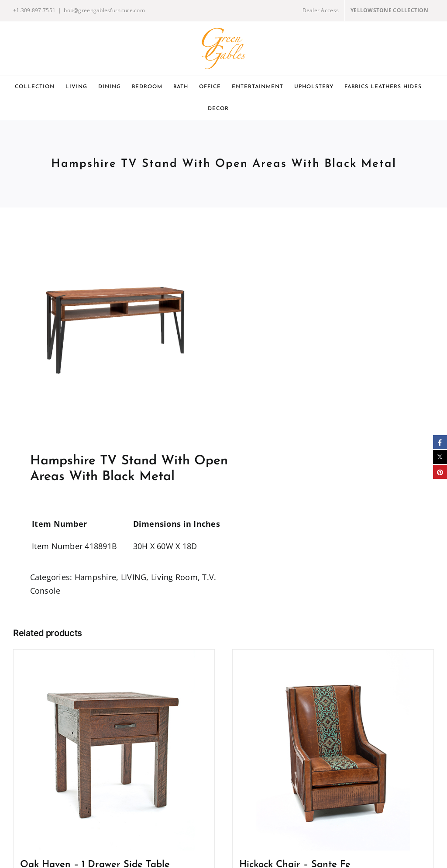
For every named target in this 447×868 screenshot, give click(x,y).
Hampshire (95, 577)
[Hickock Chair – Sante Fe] (333, 750)
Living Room (174, 577)
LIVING (134, 577)
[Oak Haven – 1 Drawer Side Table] (114, 750)
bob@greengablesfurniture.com (104, 10)
